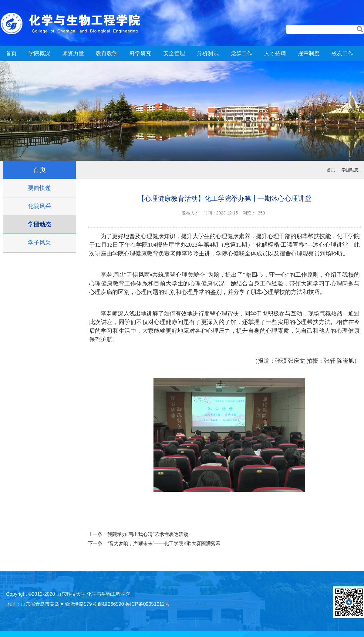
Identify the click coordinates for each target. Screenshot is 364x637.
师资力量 (73, 53)
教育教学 (107, 53)
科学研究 (140, 53)
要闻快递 (39, 188)
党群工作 (241, 53)
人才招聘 (275, 53)
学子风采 (39, 243)
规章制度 (309, 53)
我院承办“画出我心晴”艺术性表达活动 (148, 534)
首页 (11, 53)
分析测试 (208, 53)
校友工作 (342, 53)
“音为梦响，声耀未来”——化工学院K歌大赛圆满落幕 (164, 543)
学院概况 (39, 53)
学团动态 (39, 224)
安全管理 (174, 53)
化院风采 (39, 206)
